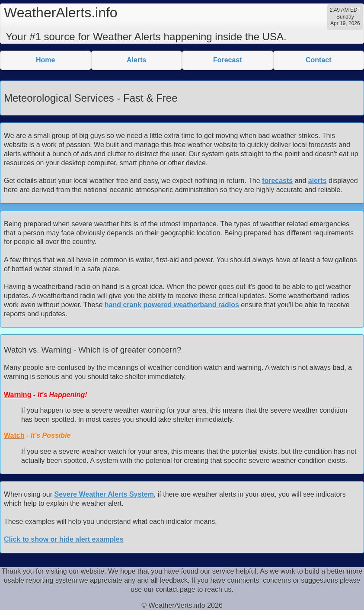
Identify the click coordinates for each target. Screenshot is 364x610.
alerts (318, 181)
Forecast (228, 60)
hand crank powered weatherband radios (172, 305)
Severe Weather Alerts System (104, 494)
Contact (319, 60)
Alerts (136, 60)
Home (45, 60)
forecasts (277, 181)
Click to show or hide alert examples (64, 539)
